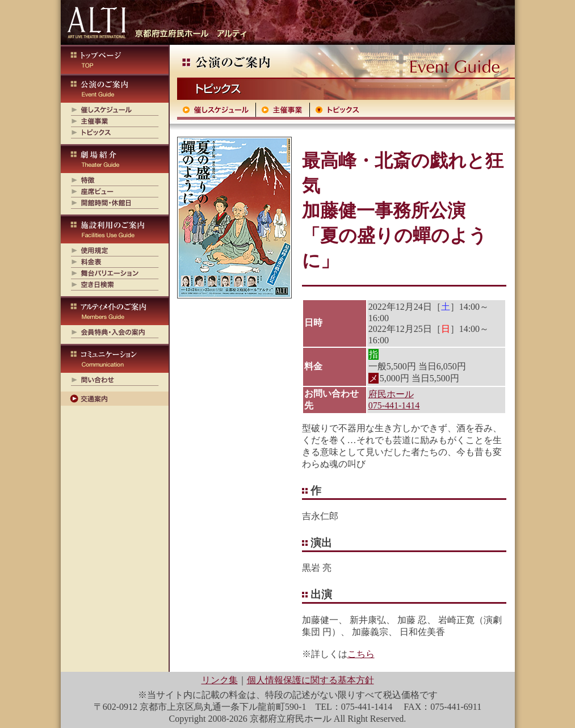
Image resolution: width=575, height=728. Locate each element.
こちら (361, 654)
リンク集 (220, 680)
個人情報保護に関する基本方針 (310, 680)
